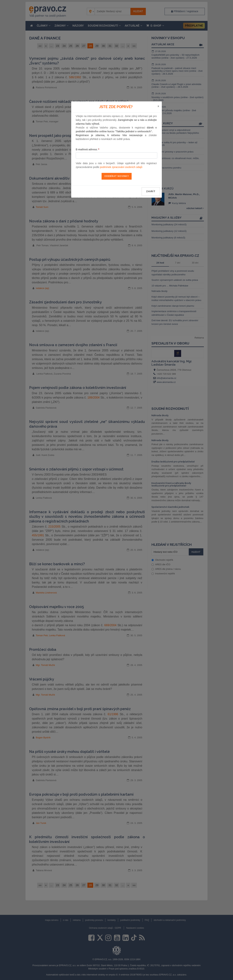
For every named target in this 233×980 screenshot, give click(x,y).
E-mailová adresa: (87, 149)
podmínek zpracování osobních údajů (121, 167)
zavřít (151, 191)
